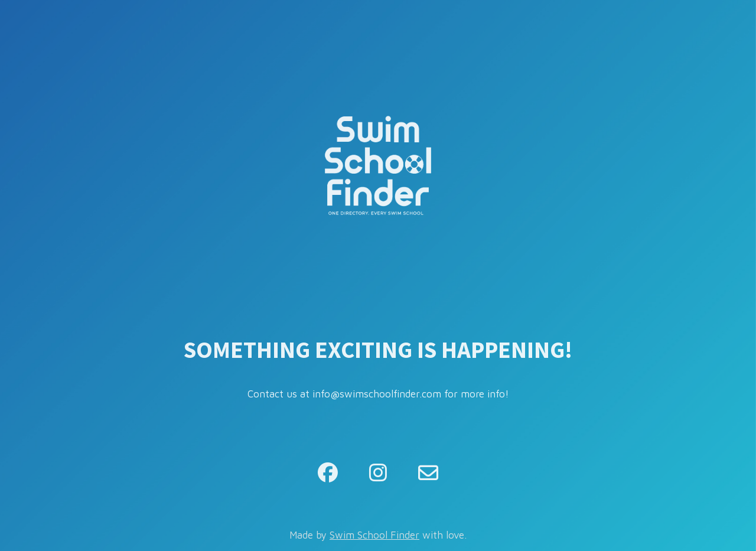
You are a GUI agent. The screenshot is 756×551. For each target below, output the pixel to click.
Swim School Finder (374, 535)
